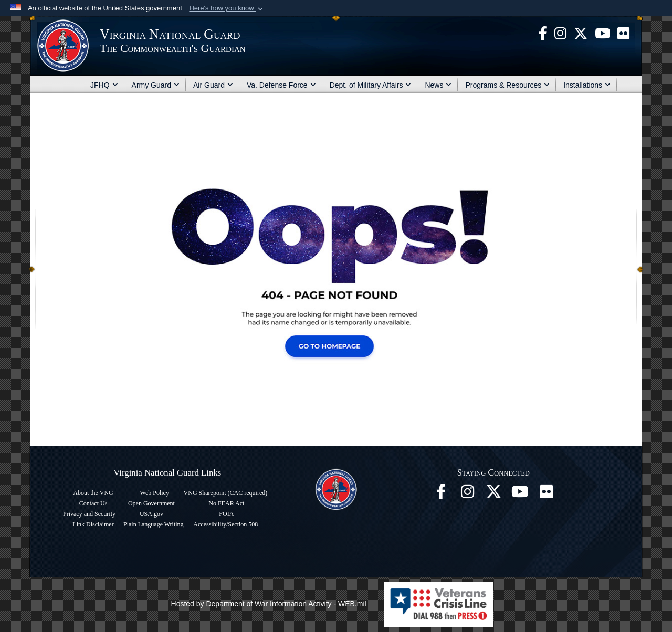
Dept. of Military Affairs (371, 85)
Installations (587, 85)
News (438, 85)
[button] (227, 8)
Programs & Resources (507, 85)
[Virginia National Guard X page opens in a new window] (581, 33)
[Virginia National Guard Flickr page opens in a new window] (623, 33)
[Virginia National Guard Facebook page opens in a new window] (543, 33)
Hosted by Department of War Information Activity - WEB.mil (269, 604)
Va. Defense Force (281, 85)
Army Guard (156, 85)
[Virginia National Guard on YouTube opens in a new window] (602, 33)
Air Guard (213, 85)
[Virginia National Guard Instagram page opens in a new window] (560, 33)
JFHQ (104, 85)
